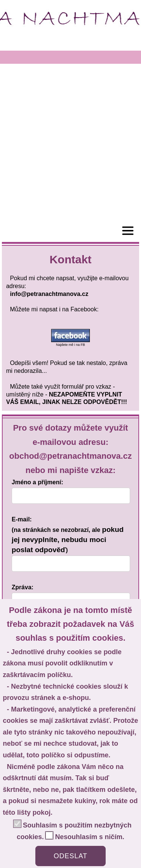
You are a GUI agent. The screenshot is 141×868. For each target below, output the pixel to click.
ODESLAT (71, 856)
